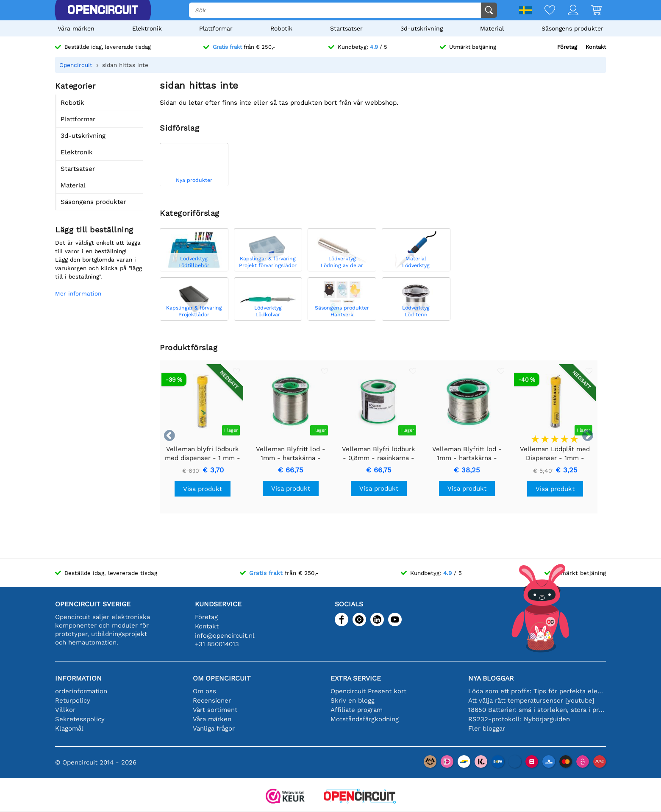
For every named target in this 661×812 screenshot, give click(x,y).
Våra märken (76, 28)
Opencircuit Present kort (368, 691)
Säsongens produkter (572, 28)
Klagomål (69, 728)
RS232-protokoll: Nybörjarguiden (519, 719)
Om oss (204, 691)
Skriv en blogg (353, 700)
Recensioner (212, 700)
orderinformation (81, 691)
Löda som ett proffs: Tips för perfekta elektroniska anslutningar (537, 691)
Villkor (65, 710)
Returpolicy (73, 700)
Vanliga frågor (214, 728)
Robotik (281, 28)
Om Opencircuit (222, 678)
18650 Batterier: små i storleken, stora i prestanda (537, 710)
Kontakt (596, 47)
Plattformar (216, 28)
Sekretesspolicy (80, 719)
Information (78, 678)
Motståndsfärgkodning (365, 719)
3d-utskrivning (422, 28)
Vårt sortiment (215, 710)
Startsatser (346, 28)
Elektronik (147, 28)
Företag (567, 47)
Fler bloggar (487, 728)
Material (492, 28)
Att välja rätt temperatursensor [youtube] (531, 700)
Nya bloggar (491, 678)
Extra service (356, 678)
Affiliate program (357, 710)
